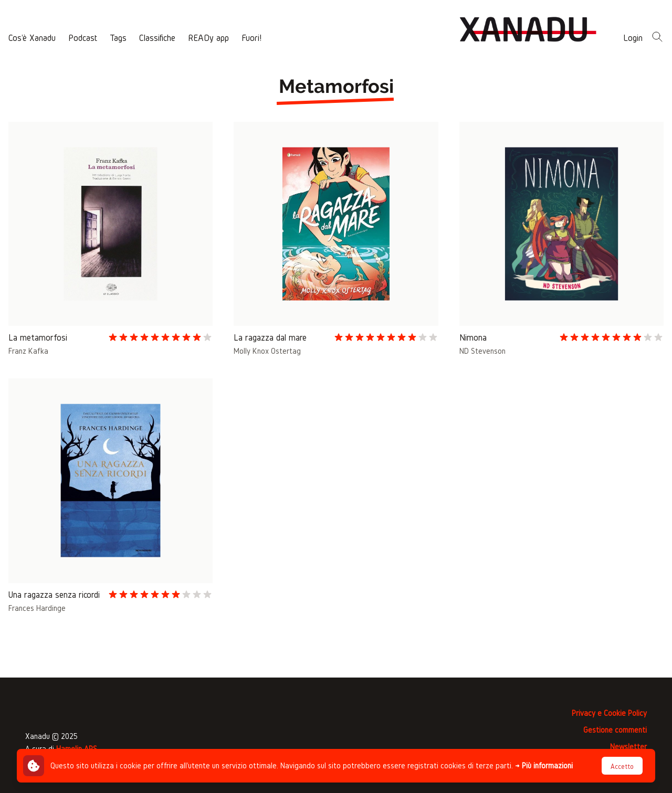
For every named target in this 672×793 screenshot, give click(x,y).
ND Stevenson (482, 351)
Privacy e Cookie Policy (609, 713)
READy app (208, 38)
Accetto (622, 766)
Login (633, 38)
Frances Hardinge (37, 608)
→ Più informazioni (544, 765)
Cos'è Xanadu (32, 38)
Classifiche (157, 38)
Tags (118, 38)
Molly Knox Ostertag (267, 351)
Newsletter (628, 747)
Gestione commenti (615, 730)
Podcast (83, 38)
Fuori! (251, 38)
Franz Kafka (28, 351)
